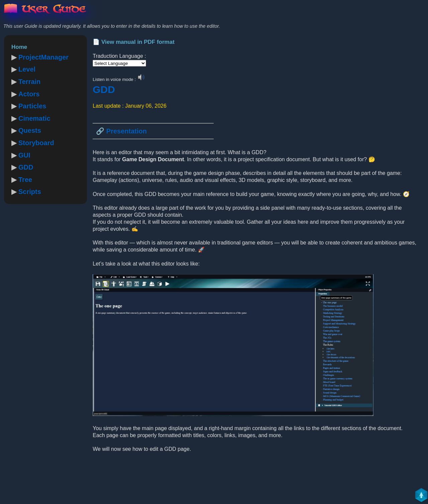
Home (19, 47)
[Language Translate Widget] (119, 63)
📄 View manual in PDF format (134, 42)
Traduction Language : (119, 56)
